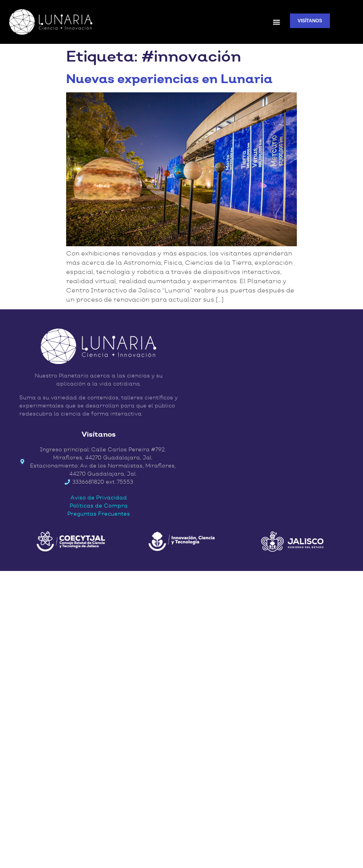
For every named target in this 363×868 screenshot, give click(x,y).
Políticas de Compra (99, 506)
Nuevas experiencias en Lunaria (169, 79)
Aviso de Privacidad (99, 497)
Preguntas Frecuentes (99, 514)
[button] (276, 22)
